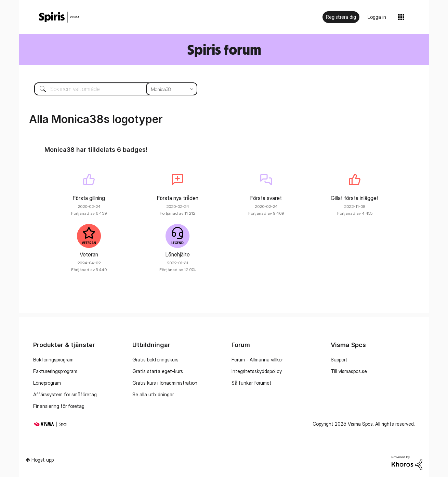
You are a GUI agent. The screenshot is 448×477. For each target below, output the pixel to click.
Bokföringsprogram (53, 360)
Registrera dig (341, 17)
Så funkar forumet (252, 383)
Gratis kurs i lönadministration (165, 383)
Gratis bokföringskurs (155, 360)
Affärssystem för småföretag (65, 394)
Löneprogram (47, 383)
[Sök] (111, 89)
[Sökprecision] (172, 89)
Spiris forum (224, 49)
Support (339, 360)
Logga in (377, 17)
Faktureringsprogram (55, 371)
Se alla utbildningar (153, 394)
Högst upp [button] (43, 460)
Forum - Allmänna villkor (257, 360)
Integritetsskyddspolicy (257, 371)
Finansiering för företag (59, 406)
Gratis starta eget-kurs (158, 371)
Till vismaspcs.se (349, 371)
